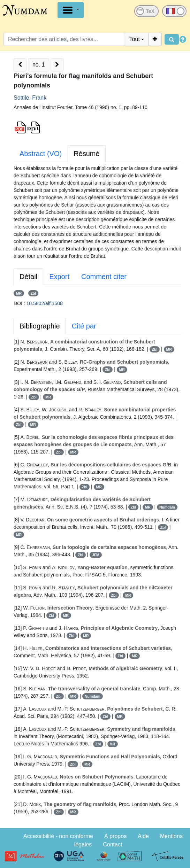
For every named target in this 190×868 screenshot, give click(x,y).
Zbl (33, 293)
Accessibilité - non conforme (58, 836)
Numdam (167, 507)
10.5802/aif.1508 (45, 303)
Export (59, 277)
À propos (115, 836)
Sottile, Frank (30, 98)
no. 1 (39, 65)
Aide (143, 836)
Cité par (84, 326)
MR (19, 293)
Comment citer (104, 277)
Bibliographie (40, 326)
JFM (96, 555)
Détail (28, 277)
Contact (112, 844)
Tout (135, 39)
